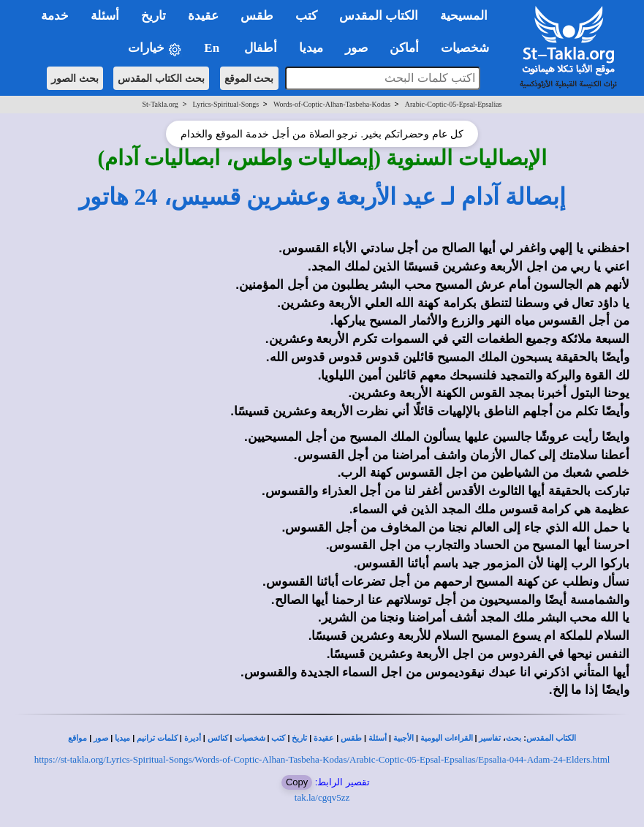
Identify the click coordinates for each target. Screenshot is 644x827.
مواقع (77, 738)
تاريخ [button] (154, 16)
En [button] (213, 48)
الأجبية (404, 738)
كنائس (218, 738)
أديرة (193, 738)
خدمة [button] (55, 16)
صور (101, 738)
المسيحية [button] (464, 16)
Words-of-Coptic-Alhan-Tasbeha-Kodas (332, 104)
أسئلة (378, 738)
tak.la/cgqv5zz (322, 797)
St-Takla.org (160, 104)
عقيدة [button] (203, 16)
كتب (278, 738)
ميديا (122, 738)
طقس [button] (257, 16)
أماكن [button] (404, 48)
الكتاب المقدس (551, 738)
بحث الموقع (249, 78)
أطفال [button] (261, 48)
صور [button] (356, 48)
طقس (351, 738)
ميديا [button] (311, 48)
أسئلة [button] (105, 16)
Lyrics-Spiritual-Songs (226, 104)
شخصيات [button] (470, 48)
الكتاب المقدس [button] (379, 16)
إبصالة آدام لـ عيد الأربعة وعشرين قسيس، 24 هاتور (322, 197)
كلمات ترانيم (157, 738)
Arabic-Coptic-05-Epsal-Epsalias (454, 104)
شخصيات (250, 738)
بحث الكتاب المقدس (161, 78)
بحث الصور (75, 78)
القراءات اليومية (447, 738)
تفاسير (490, 738)
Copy (297, 782)
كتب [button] (306, 16)
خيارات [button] (155, 49)
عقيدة (324, 738)
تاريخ (299, 738)
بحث (514, 738)
